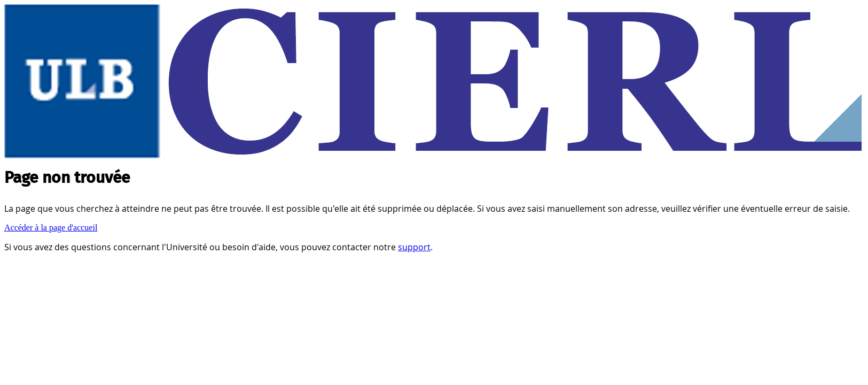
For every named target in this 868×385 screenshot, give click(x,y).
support (414, 247)
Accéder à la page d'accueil (51, 228)
